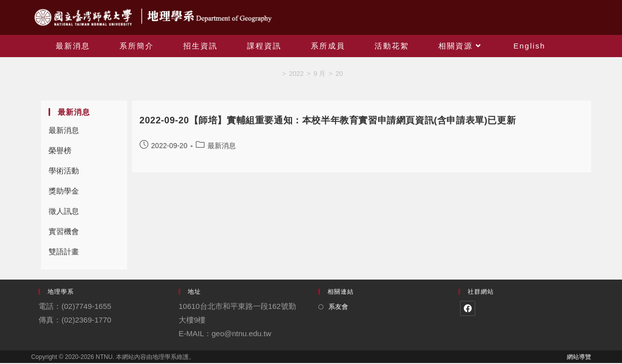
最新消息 (64, 130)
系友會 (338, 307)
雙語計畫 (64, 252)
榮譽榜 (60, 150)
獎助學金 (64, 191)
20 (339, 74)
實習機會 (64, 231)
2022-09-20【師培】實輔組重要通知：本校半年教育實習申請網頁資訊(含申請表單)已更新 (328, 120)
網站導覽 (579, 357)
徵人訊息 (64, 211)
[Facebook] (468, 308)
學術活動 (64, 171)
